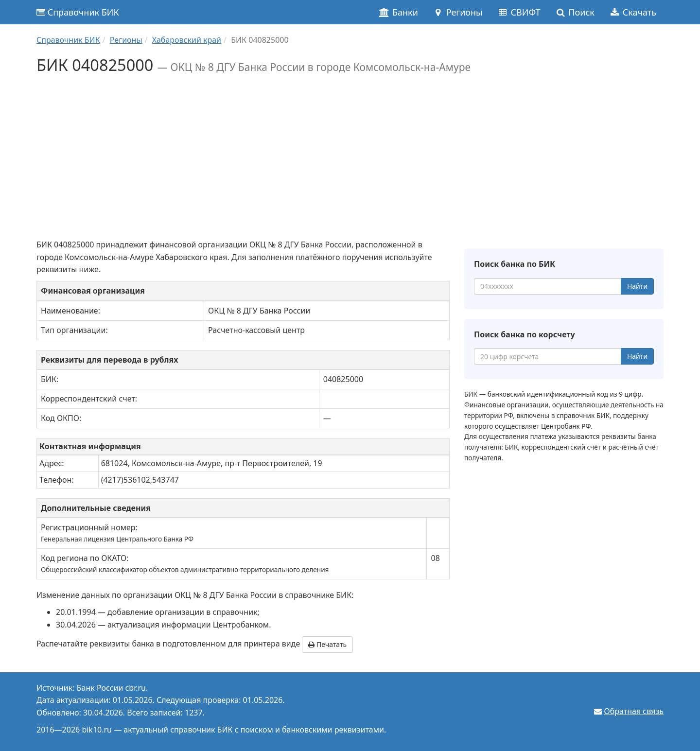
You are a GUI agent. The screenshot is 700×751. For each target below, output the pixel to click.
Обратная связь (634, 711)
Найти (637, 286)
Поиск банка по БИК (515, 264)
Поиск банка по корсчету (525, 334)
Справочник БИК (78, 12)
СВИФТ (519, 12)
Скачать (633, 12)
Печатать (327, 644)
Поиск (575, 12)
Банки (398, 12)
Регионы (458, 12)
